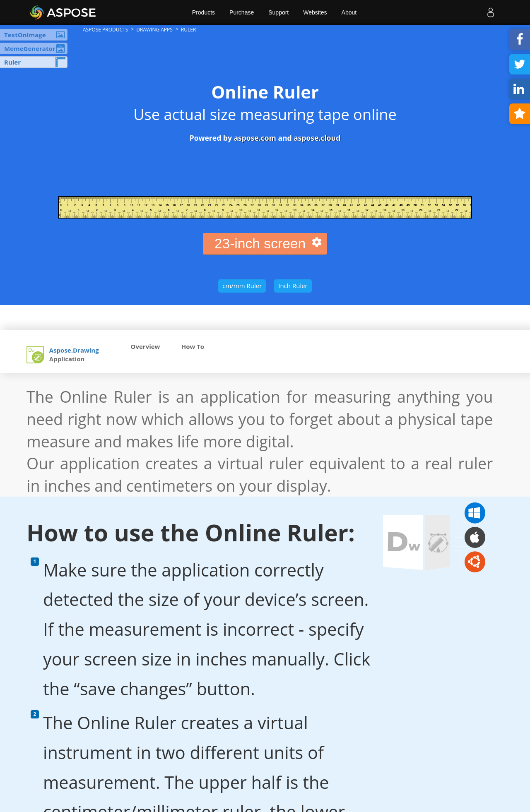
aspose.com (255, 138)
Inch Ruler (293, 286)
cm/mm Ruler (242, 286)
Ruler (12, 62)
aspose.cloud (317, 138)
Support (278, 12)
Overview (146, 346)
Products (204, 12)
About (349, 12)
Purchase (242, 12)
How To (193, 346)
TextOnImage (25, 35)
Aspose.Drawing (74, 350)
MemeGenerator (30, 48)
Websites (315, 12)
